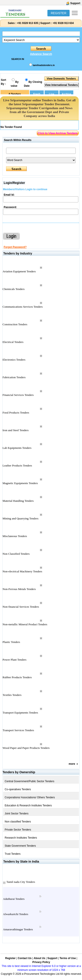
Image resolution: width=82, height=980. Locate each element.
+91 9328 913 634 (63, 23)
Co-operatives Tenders (18, 789)
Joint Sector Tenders (17, 814)
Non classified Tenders (18, 822)
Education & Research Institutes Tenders (28, 805)
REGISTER (59, 13)
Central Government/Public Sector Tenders (30, 781)
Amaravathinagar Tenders (18, 929)
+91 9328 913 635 (27, 23)
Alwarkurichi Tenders (16, 914)
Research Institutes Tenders (21, 838)
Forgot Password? (15, 247)
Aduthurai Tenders (14, 899)
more (72, 764)
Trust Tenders (13, 854)
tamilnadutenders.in (44, 65)
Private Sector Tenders (18, 830)
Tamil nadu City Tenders (21, 882)
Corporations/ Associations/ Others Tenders (30, 797)
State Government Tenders (20, 846)
